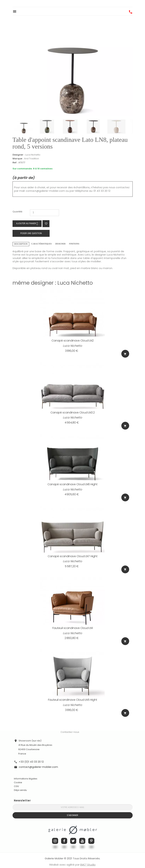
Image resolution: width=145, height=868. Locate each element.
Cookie (18, 778)
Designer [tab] (60, 244)
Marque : (18, 159)
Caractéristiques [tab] (42, 244)
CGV (16, 782)
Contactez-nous (70, 727)
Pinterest (91, 836)
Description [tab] (21, 244)
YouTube (82, 836)
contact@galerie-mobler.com (45, 191)
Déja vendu (20, 785)
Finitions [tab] (74, 244)
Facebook (64, 836)
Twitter (73, 836)
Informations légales (26, 774)
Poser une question (31, 233)
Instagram (55, 836)
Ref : (15, 163)
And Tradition (32, 159)
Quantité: (18, 212)
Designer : (18, 155)
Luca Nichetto (33, 155)
